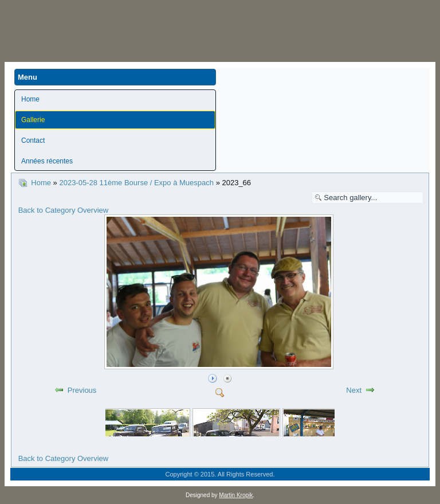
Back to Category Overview (64, 210)
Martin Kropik (236, 495)
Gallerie (33, 120)
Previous (82, 390)
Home (30, 99)
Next (354, 390)
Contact (33, 140)
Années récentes (47, 161)
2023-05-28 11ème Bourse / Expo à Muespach (136, 183)
